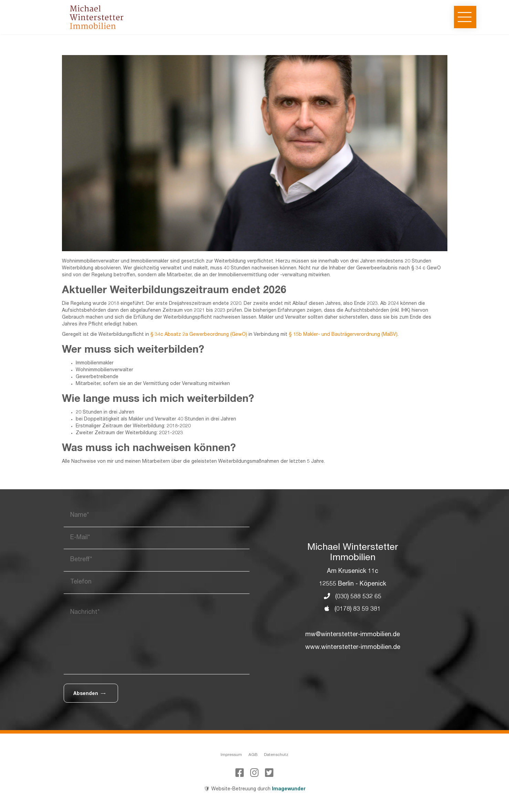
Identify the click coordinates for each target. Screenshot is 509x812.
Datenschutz (276, 755)
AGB (253, 755)
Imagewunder (289, 789)
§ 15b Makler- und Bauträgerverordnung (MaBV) (343, 335)
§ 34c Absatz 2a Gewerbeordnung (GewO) (199, 335)
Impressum (231, 755)
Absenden (89, 694)
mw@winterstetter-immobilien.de (353, 635)
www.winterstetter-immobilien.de (353, 648)
